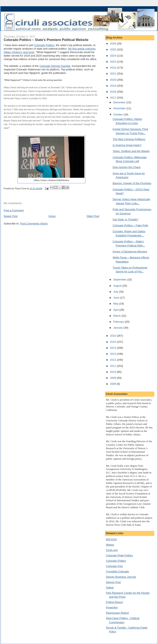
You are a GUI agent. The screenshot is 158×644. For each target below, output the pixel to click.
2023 (113, 62)
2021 (113, 74)
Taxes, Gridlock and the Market (131, 151)
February (119, 322)
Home (52, 216)
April (116, 310)
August (118, 286)
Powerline (112, 607)
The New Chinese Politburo (129, 139)
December (120, 102)
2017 (113, 98)
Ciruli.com (112, 550)
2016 (113, 336)
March (117, 316)
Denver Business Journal (121, 577)
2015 (113, 342)
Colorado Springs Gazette (55, 66)
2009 (113, 378)
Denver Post (113, 582)
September (120, 280)
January (118, 328)
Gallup (110, 588)
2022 (113, 68)
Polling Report (114, 602)
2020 (113, 80)
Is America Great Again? (127, 145)
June (117, 298)
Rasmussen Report (117, 613)
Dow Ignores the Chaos (127, 167)
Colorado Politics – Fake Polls (130, 225)
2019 (113, 86)
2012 (113, 360)
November (120, 108)
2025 (113, 49)
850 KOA (111, 539)
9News (110, 545)
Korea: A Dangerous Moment (130, 252)
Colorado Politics (44, 45)
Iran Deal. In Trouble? (125, 219)
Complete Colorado (117, 571)
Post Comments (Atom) (34, 224)
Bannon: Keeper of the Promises (132, 183)
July (116, 292)
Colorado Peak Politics (119, 555)
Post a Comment (14, 210)
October (118, 115)
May (116, 304)
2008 (113, 384)
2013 (113, 354)
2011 (113, 366)
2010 (113, 372)
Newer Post (11, 216)
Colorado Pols (114, 566)
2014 (113, 348)
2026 (113, 44)
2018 (113, 92)
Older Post (93, 216)
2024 (113, 56)
